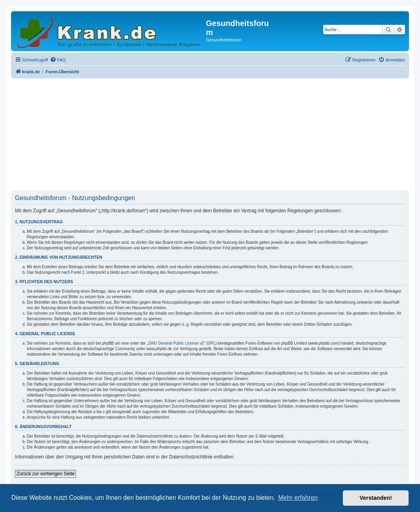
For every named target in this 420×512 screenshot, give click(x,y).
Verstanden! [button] (376, 498)
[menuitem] (58, 60)
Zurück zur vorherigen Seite (45, 474)
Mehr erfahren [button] (298, 498)
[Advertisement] (210, 135)
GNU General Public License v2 (176, 343)
